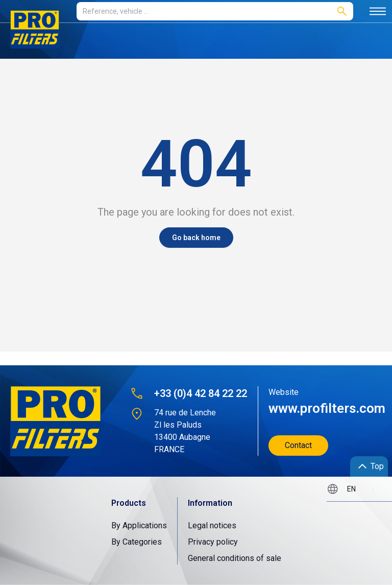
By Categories (137, 542)
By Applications (139, 525)
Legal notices (212, 525)
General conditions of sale (235, 558)
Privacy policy (213, 542)
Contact (298, 445)
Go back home (196, 238)
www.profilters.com (322, 408)
